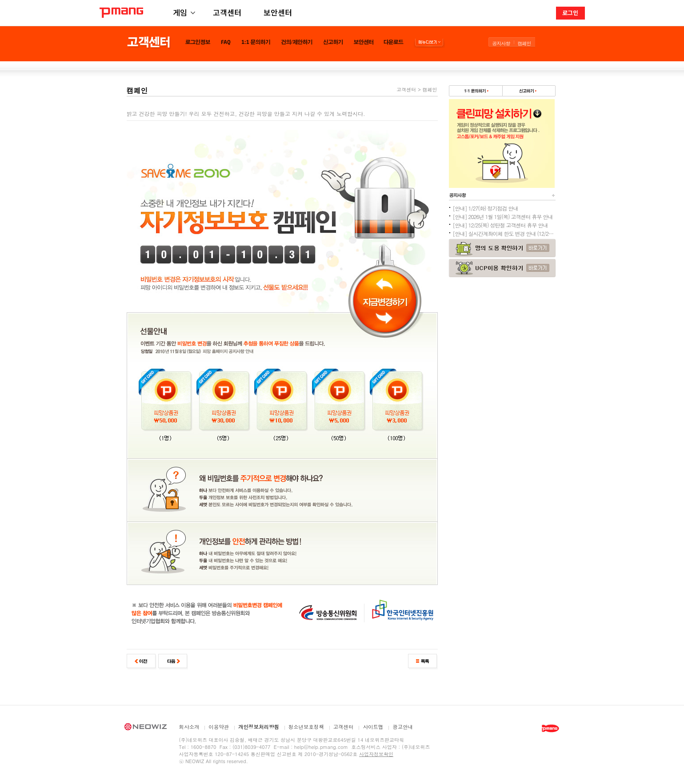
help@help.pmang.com (321, 747)
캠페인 (524, 43)
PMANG (121, 13)
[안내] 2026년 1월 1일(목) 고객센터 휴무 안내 (503, 217)
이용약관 (219, 727)
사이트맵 (373, 727)
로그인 (570, 13)
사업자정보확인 (376, 754)
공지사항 (501, 43)
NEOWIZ (146, 728)
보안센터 (278, 12)
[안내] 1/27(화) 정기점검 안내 (486, 208)
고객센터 (227, 12)
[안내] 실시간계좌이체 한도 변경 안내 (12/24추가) (504, 233)
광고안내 (403, 727)
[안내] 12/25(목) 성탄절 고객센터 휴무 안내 (500, 225)
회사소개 (189, 727)
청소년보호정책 (306, 727)
